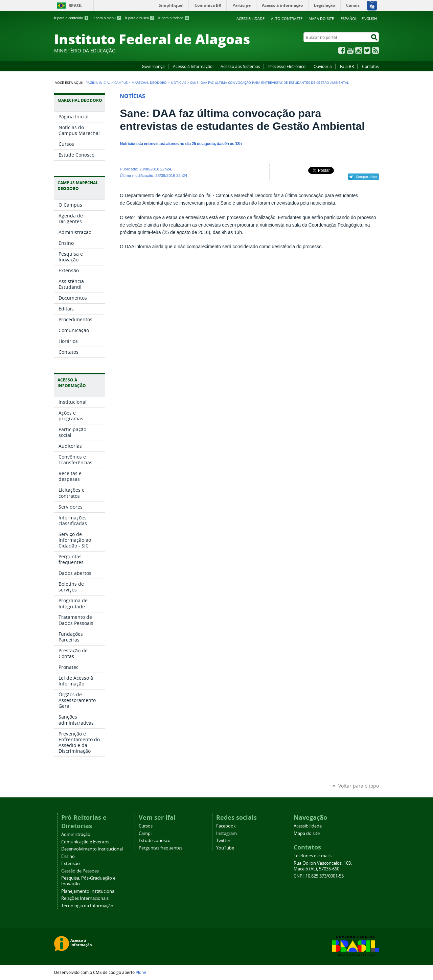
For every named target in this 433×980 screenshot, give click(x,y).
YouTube (350, 50)
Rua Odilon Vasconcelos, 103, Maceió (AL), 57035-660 (323, 866)
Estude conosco (155, 841)
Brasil (75, 6)
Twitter (367, 50)
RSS (375, 50)
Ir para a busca (140, 18)
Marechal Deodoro (149, 83)
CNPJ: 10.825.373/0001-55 (319, 876)
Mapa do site (321, 18)
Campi (145, 833)
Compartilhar (367, 177)
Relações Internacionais (85, 898)
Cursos (146, 826)
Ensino (68, 856)
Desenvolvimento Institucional (92, 849)
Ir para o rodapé (174, 18)
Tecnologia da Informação (87, 906)
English (369, 18)
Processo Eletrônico (287, 66)
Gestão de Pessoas (80, 871)
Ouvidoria (323, 66)
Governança (153, 66)
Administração (76, 834)
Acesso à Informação (193, 66)
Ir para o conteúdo (71, 18)
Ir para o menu (107, 18)
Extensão (71, 864)
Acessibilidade (250, 18)
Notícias (178, 83)
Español (349, 18)
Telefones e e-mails (313, 856)
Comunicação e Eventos (85, 842)
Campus (121, 83)
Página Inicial (98, 83)
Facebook (342, 50)
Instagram (359, 50)
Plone (141, 972)
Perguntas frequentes (161, 848)
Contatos (370, 66)
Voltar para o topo (359, 786)
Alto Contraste (287, 18)
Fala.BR (347, 66)
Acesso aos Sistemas (240, 66)
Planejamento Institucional (88, 891)
